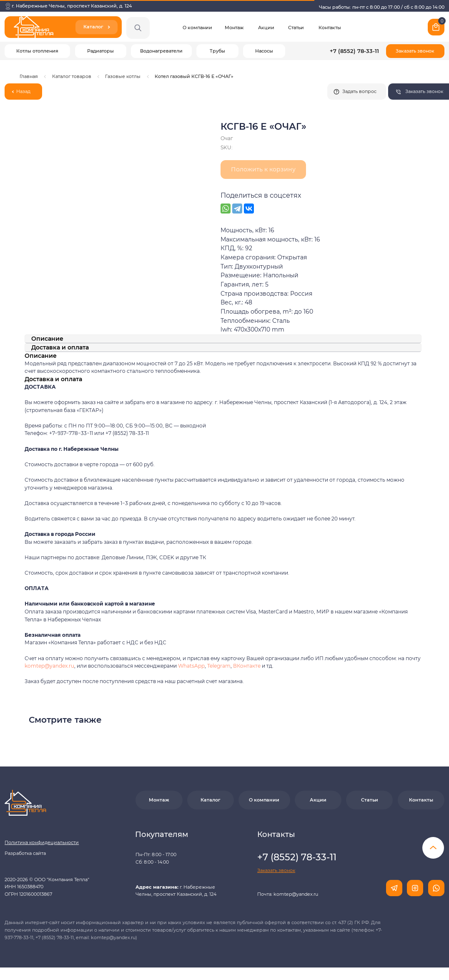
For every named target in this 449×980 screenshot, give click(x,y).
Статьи (296, 28)
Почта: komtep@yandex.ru (288, 894)
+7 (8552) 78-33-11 (354, 51)
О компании (197, 28)
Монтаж (234, 28)
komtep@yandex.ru (49, 666)
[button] (415, 51)
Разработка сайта (25, 853)
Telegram (219, 666)
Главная (29, 76)
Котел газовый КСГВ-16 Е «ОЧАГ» (194, 76)
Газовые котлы (123, 76)
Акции (266, 28)
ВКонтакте (247, 666)
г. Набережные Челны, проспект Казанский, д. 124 (72, 6)
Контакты (330, 28)
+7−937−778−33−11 (71, 433)
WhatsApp (191, 666)
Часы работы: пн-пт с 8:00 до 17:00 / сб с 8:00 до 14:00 (382, 7)
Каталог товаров (72, 76)
